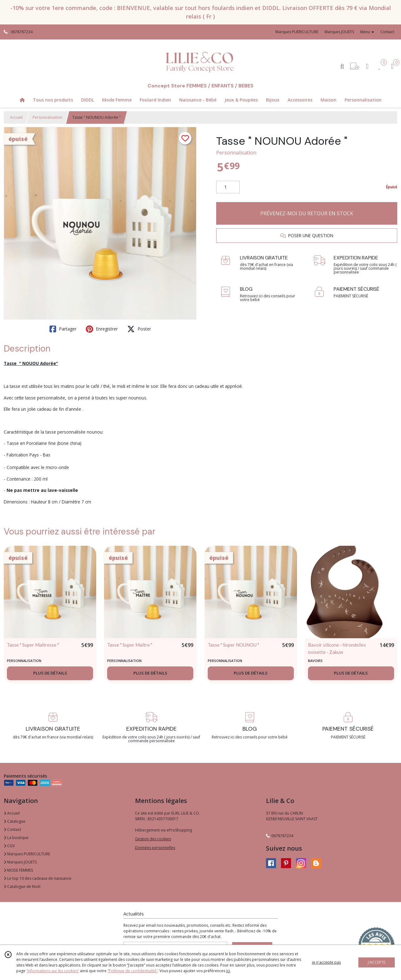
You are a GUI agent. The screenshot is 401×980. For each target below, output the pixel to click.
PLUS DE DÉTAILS (50, 673)
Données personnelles (155, 848)
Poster (139, 329)
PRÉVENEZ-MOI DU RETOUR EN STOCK (307, 213)
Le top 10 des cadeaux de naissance (38, 878)
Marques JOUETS (20, 862)
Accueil (16, 117)
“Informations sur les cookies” (53, 971)
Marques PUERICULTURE (27, 854)
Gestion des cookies (153, 839)
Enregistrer (102, 329)
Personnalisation (47, 117)
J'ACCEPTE (377, 962)
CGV (9, 846)
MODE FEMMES (18, 870)
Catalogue (15, 821)
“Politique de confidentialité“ (133, 971)
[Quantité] (228, 187)
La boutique (16, 838)
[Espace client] (367, 66)
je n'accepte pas (326, 962)
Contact (387, 32)
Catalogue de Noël (22, 886)
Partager (63, 329)
